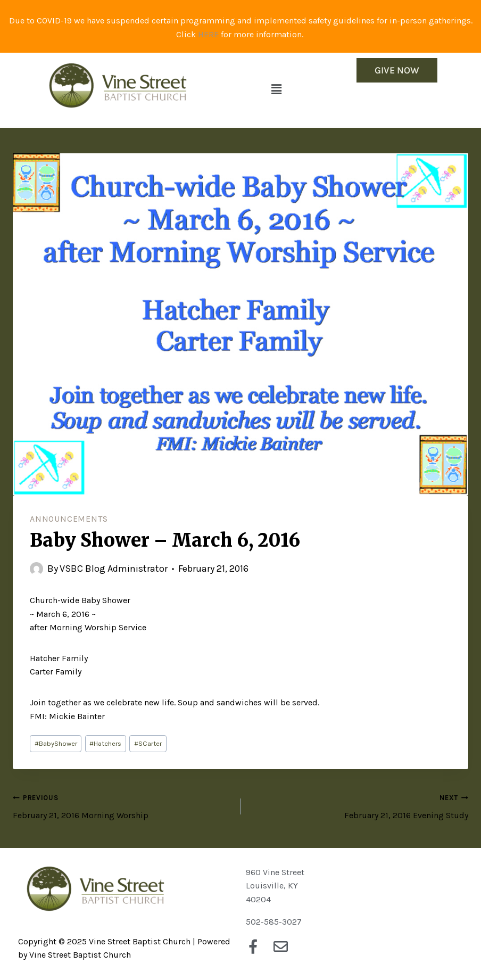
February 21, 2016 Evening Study (359, 805)
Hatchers (105, 743)
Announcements (69, 519)
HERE (208, 34)
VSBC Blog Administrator (114, 569)
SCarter (148, 743)
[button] (277, 89)
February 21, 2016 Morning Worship (122, 805)
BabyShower (56, 743)
